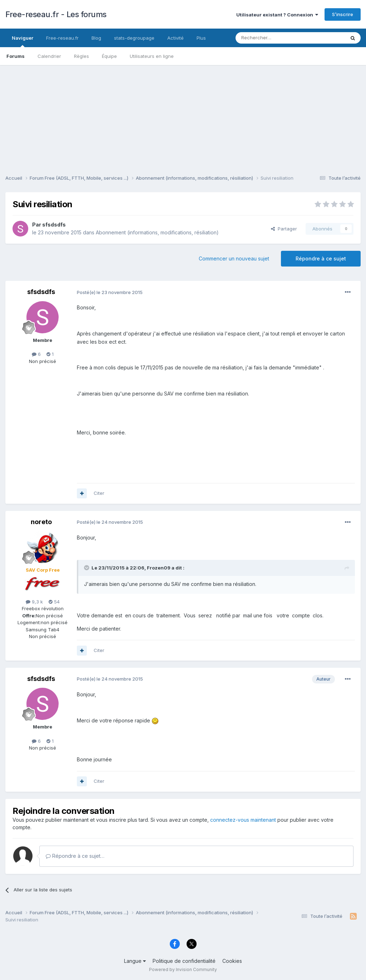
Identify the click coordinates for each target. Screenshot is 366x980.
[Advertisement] (183, 115)
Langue (135, 961)
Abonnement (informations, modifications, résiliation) (157, 232)
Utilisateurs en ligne (152, 56)
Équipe (109, 56)
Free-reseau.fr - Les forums (56, 14)
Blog (96, 38)
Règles (81, 56)
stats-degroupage (134, 38)
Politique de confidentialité (184, 961)
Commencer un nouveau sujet (234, 258)
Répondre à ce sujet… (75, 856)
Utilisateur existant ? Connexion (277, 15)
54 (54, 602)
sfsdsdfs (54, 225)
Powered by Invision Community (183, 969)
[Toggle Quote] (87, 568)
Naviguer (23, 41)
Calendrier (49, 56)
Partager (284, 229)
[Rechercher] (274, 38)
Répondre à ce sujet (321, 258)
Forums (16, 56)
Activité (175, 38)
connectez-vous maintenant (243, 820)
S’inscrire (343, 14)
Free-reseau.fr (62, 38)
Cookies (232, 961)
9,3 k (34, 602)
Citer (99, 493)
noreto (41, 522)
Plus (201, 38)
